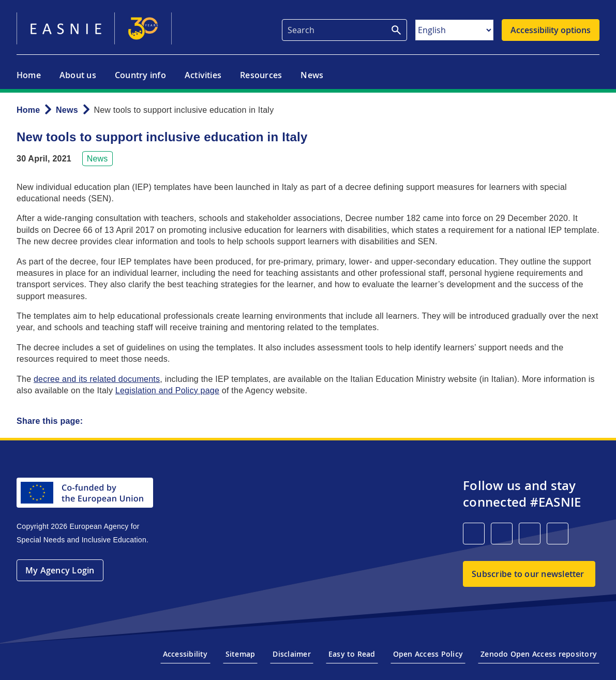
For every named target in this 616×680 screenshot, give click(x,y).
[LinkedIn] (474, 534)
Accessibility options (551, 30)
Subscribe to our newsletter (528, 574)
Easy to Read (352, 654)
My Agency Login (60, 570)
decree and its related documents (97, 379)
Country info (140, 75)
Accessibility (185, 654)
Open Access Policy (428, 654)
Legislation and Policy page (167, 390)
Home (29, 75)
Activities (203, 75)
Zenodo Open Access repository (539, 654)
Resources (261, 75)
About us (78, 75)
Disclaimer (291, 654)
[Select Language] (454, 30)
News (312, 75)
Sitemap (241, 654)
